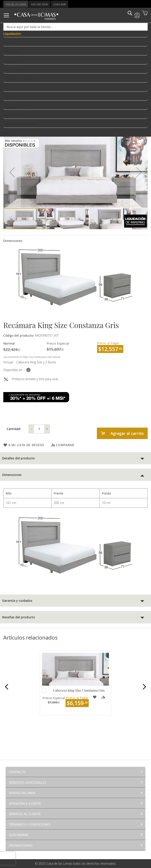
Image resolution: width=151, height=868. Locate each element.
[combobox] (75, 27)
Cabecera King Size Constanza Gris (79, 690)
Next (144, 687)
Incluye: (9, 362)
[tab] (75, 458)
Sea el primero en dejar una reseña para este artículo (32, 357)
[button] (12, 172)
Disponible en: (13, 370)
